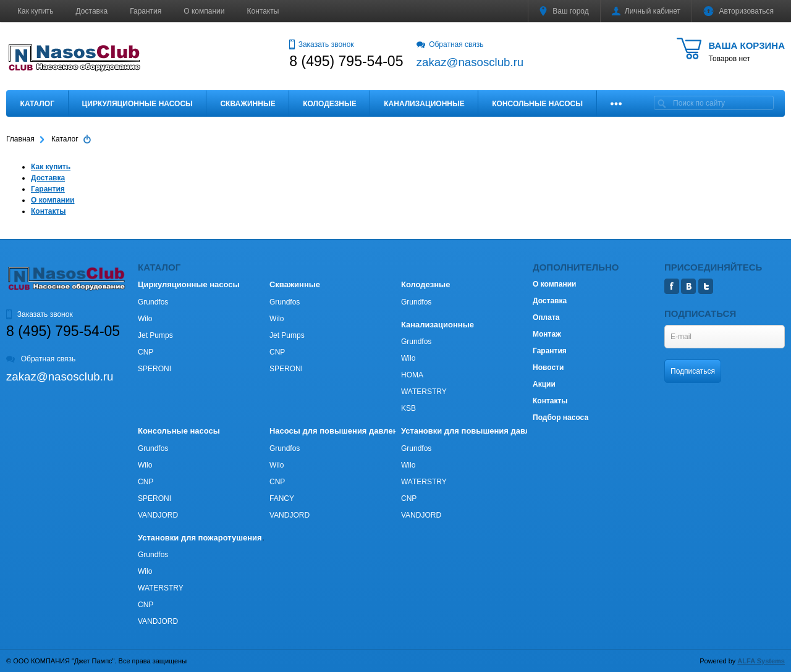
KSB (408, 408)
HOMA (412, 375)
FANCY (282, 498)
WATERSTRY (424, 392)
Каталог (37, 104)
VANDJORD (158, 515)
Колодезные (329, 104)
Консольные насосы (537, 104)
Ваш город (564, 11)
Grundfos (153, 302)
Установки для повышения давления (475, 431)
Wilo (145, 319)
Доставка (92, 11)
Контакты (263, 11)
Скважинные (247, 104)
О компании (204, 11)
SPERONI (154, 369)
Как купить (36, 11)
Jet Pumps (155, 335)
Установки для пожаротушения (200, 538)
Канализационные (424, 104)
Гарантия (146, 11)
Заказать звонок (321, 44)
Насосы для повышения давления (338, 431)
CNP (146, 352)
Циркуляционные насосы (137, 104)
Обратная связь (450, 44)
